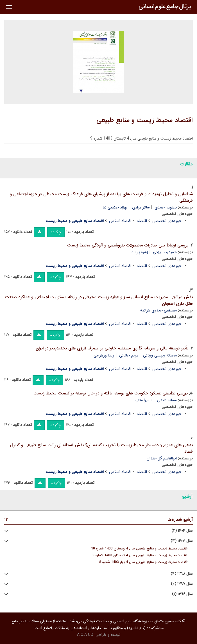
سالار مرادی (141, 207)
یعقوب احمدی (166, 207)
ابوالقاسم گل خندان (162, 458)
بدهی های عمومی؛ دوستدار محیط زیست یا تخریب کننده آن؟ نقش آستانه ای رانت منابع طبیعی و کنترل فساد (101, 448)
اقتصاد (142, 221)
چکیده (56, 232)
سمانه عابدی (167, 400)
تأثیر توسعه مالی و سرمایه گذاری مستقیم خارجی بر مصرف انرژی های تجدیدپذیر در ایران (112, 348)
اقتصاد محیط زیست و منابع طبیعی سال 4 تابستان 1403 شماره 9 (140, 555)
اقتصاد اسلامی (120, 221)
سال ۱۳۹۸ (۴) (182, 574)
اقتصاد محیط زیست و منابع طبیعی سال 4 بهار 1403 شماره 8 (143, 562)
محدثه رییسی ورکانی (160, 355)
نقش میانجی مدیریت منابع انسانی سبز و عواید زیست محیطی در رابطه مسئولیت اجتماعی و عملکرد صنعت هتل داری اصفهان (99, 300)
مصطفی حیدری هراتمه (158, 310)
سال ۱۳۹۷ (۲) (182, 584)
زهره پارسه (140, 252)
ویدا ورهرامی (104, 355)
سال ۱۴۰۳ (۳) (182, 541)
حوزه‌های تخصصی (167, 221)
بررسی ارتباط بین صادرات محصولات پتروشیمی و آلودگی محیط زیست (128, 245)
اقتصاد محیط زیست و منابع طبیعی (145, 120)
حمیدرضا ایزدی (165, 252)
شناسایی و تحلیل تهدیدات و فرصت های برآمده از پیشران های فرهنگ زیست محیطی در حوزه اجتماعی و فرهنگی (101, 197)
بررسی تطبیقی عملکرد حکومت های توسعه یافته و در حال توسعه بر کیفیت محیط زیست (111, 393)
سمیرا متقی (143, 400)
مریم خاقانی (129, 355)
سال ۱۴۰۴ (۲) (182, 531)
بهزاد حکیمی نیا (115, 207)
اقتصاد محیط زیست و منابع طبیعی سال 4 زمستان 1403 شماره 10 (139, 549)
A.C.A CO (85, 635)
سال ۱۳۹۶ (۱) (182, 594)
